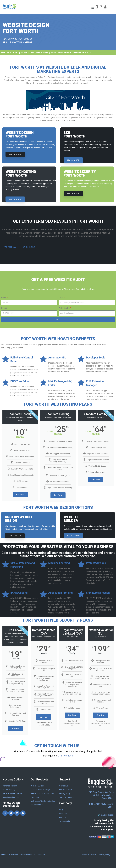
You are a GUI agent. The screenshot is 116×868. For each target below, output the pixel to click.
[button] (93, 8)
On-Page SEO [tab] (10, 247)
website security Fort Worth (80, 173)
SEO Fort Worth (74, 134)
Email (61, 297)
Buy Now (20, 495)
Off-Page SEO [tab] (29, 247)
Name (4, 297)
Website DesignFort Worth (20, 134)
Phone (4, 308)
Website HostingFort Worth (21, 173)
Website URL (64, 308)
